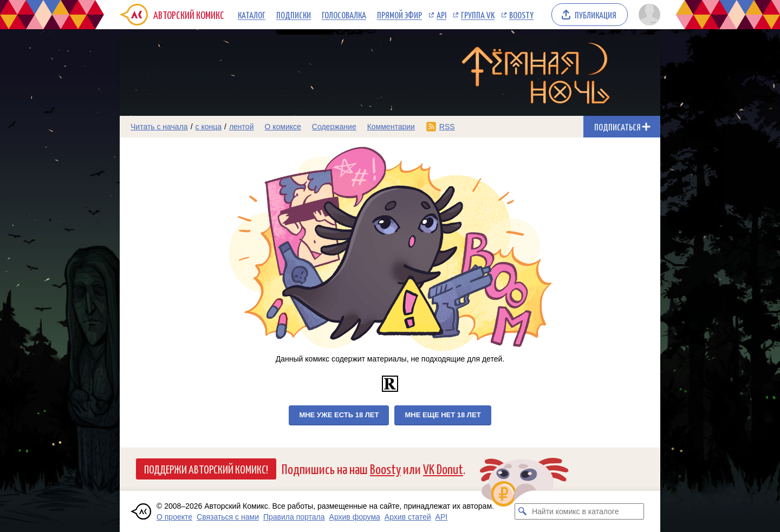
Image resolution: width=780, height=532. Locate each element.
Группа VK (478, 15)
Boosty (521, 15)
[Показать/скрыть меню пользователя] (648, 15)
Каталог (252, 15)
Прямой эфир (399, 15)
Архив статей (408, 517)
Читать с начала (159, 127)
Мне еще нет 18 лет (443, 415)
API (441, 15)
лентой (242, 127)
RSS (447, 127)
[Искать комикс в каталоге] (523, 511)
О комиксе (282, 127)
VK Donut (443, 468)
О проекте (174, 517)
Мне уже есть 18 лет (339, 415)
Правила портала (294, 517)
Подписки (294, 15)
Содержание (334, 127)
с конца (209, 127)
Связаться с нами (228, 517)
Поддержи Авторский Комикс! (206, 469)
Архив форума (355, 517)
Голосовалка (344, 15)
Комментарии (391, 127)
